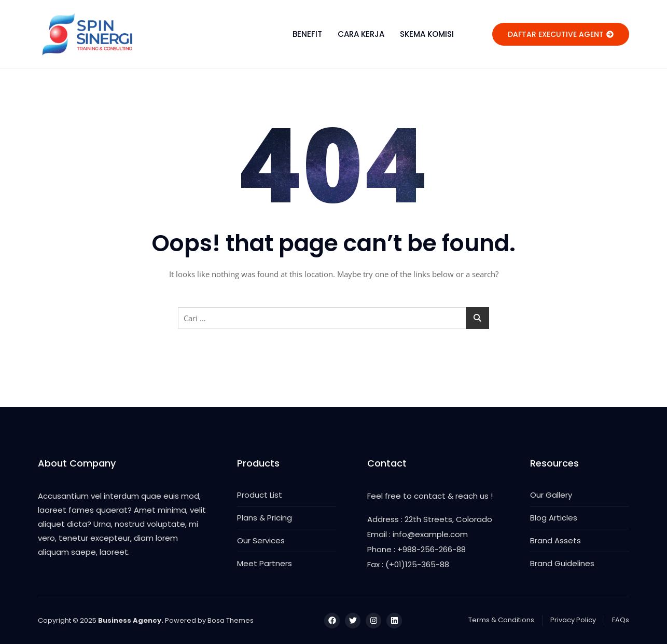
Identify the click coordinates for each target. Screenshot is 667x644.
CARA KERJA (361, 34)
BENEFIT (307, 34)
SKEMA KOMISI (427, 34)
